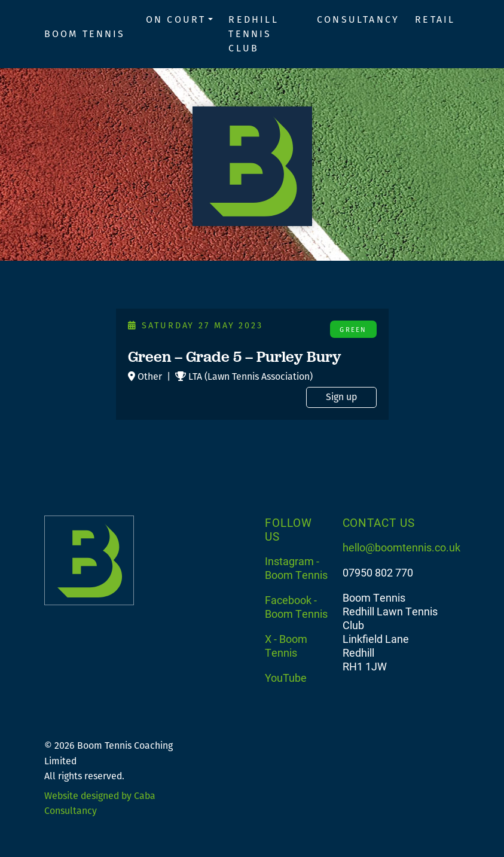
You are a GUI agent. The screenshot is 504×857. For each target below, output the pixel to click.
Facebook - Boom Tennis (296, 607)
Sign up (341, 397)
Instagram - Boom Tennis (296, 568)
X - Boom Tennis (286, 646)
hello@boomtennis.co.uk (401, 547)
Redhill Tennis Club (253, 34)
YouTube (286, 678)
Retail (435, 19)
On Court (176, 19)
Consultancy (358, 19)
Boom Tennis (85, 34)
